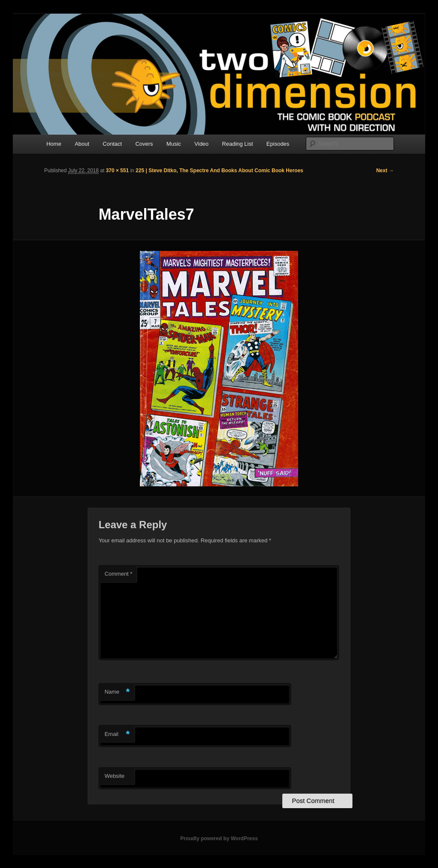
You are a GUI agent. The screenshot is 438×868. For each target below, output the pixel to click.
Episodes (278, 144)
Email (117, 734)
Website (114, 776)
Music (174, 144)
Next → (385, 171)
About (82, 144)
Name (117, 692)
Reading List (237, 144)
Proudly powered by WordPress (219, 839)
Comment (118, 574)
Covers (144, 144)
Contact (112, 144)
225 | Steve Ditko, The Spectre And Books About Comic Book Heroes (219, 171)
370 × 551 (117, 171)
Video (202, 144)
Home (54, 144)
